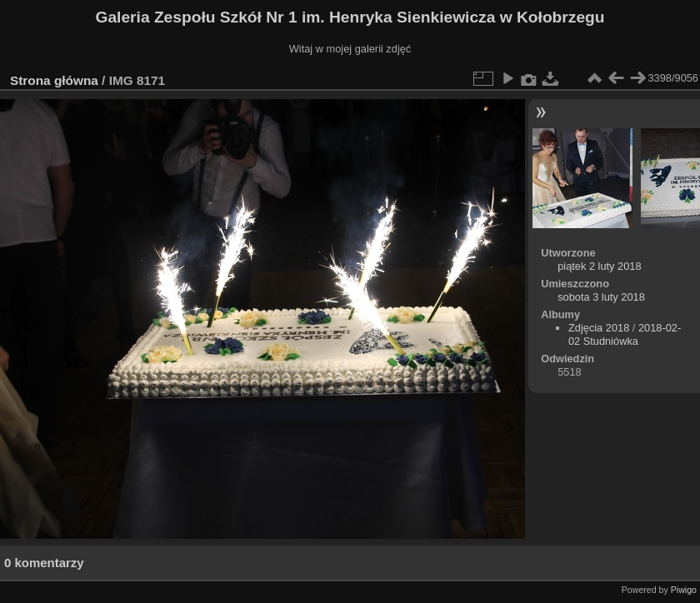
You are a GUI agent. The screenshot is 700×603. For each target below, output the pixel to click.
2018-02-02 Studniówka (625, 334)
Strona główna (54, 80)
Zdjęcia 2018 (599, 328)
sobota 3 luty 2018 (601, 297)
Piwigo (684, 590)
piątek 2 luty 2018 (599, 266)
